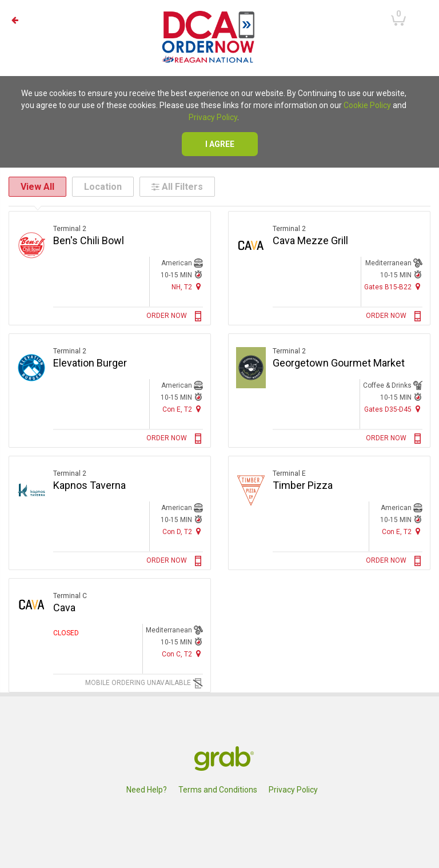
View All (37, 187)
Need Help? (147, 790)
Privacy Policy (213, 117)
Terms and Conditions (218, 790)
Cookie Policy (367, 105)
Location (103, 187)
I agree (220, 144)
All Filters (177, 187)
